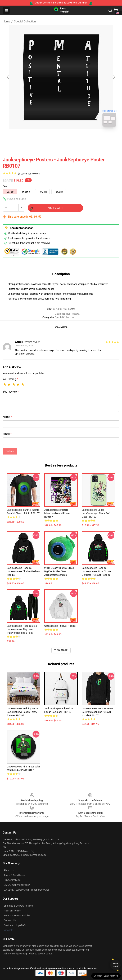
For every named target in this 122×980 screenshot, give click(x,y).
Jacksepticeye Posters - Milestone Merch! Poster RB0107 (57, 513)
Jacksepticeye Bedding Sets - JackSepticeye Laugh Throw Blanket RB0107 (22, 712)
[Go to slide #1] (52, 137)
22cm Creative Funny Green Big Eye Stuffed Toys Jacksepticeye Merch (59, 571)
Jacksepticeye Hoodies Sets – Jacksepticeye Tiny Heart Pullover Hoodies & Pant (23, 629)
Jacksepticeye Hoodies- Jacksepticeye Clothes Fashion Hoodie (23, 571)
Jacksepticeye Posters (67, 314)
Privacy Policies (12, 880)
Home (6, 21)
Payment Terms (12, 911)
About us (9, 870)
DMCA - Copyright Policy (17, 885)
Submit (10, 451)
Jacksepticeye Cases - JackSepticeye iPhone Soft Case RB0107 (96, 513)
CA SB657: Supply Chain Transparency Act (26, 890)
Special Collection (25, 21)
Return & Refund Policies (17, 915)
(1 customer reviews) (29, 174)
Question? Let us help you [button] (106, 976)
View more (61, 650)
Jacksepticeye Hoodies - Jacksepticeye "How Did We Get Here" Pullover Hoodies (96, 571)
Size (5, 186)
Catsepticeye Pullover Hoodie (60, 626)
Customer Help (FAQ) (15, 925)
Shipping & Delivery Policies (18, 906)
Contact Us (10, 920)
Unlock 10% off (116, 965)
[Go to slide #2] (70, 137)
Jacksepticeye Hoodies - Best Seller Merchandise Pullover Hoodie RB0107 (97, 712)
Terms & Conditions (14, 875)
